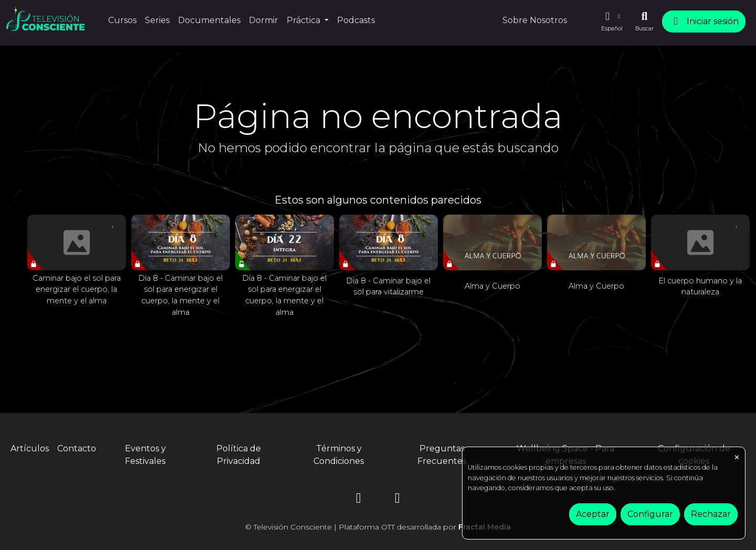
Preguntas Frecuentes (442, 455)
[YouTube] (397, 500)
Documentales (209, 20)
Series (157, 20)
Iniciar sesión (704, 21)
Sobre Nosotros (535, 20)
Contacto (77, 448)
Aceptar (593, 514)
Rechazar (711, 514)
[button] (612, 22)
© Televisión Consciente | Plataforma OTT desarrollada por (378, 527)
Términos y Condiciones (339, 455)
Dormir (264, 20)
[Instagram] (359, 500)
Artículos (30, 448)
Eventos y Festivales (145, 455)
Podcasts (356, 20)
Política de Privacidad (239, 455)
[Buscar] (644, 22)
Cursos (122, 20)
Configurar (650, 514)
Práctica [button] (304, 20)
